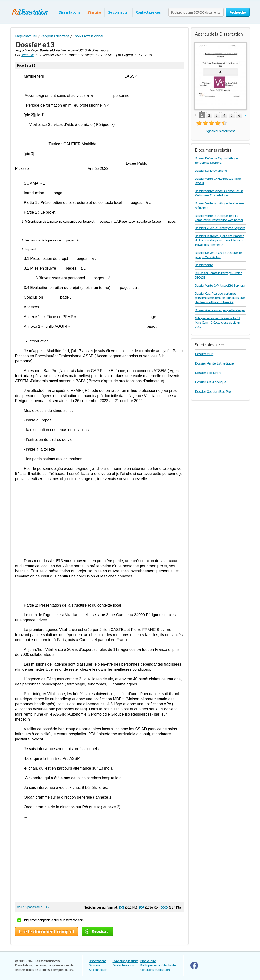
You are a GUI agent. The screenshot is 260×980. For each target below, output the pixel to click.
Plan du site (148, 961)
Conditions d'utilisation (155, 970)
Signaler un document (220, 131)
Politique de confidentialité (158, 965)
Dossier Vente (204, 265)
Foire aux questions (126, 961)
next (245, 115)
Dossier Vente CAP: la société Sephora (220, 285)
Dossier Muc (204, 354)
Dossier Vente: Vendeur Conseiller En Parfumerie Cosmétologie (219, 193)
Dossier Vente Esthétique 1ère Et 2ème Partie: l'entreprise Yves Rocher (219, 218)
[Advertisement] (100, 520)
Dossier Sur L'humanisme (211, 171)
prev (196, 115)
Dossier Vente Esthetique (214, 363)
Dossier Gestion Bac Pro (213, 392)
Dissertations (69, 12)
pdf (142, 907)
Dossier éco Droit (208, 373)
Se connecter (118, 12)
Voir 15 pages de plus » (33, 907)
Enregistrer (97, 931)
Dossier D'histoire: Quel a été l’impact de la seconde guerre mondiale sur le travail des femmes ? (220, 240)
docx (164, 907)
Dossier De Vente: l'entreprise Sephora (220, 228)
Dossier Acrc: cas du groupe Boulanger (220, 310)
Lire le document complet (47, 932)
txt (121, 907)
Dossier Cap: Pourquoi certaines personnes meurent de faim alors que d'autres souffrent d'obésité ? (220, 298)
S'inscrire (94, 12)
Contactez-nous (148, 12)
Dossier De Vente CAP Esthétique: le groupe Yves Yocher (218, 255)
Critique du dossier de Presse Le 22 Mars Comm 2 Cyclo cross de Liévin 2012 (218, 323)
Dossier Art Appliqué (211, 382)
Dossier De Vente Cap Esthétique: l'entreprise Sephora (217, 160)
